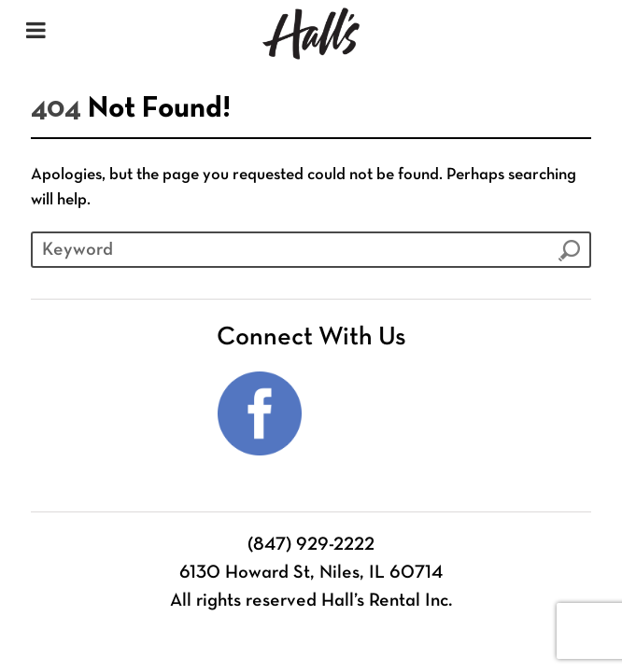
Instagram (362, 413)
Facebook (260, 413)
